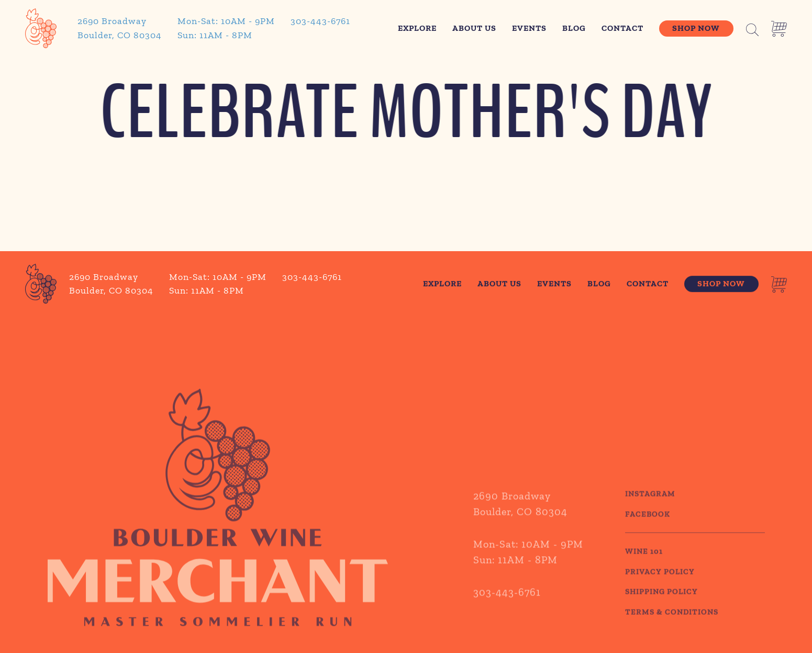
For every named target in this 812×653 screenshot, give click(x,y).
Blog (574, 28)
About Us (474, 28)
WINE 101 (644, 567)
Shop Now (696, 28)
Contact (622, 28)
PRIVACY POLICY (660, 587)
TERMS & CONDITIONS (672, 627)
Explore (417, 28)
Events (529, 28)
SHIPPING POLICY (661, 607)
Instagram (650, 510)
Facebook (648, 530)
